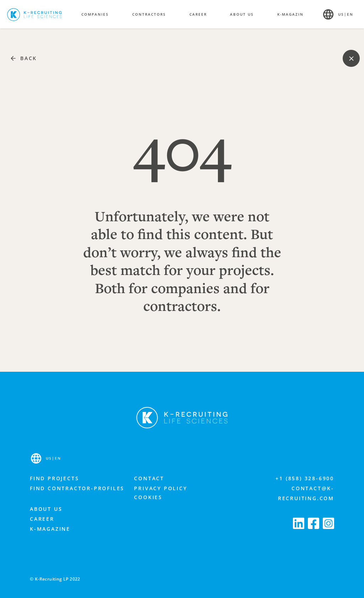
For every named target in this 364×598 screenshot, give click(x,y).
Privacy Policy (160, 488)
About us (46, 509)
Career (42, 519)
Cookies (148, 497)
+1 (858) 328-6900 (305, 478)
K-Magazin (290, 14)
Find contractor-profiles (77, 488)
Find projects (54, 478)
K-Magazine (50, 529)
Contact (149, 478)
